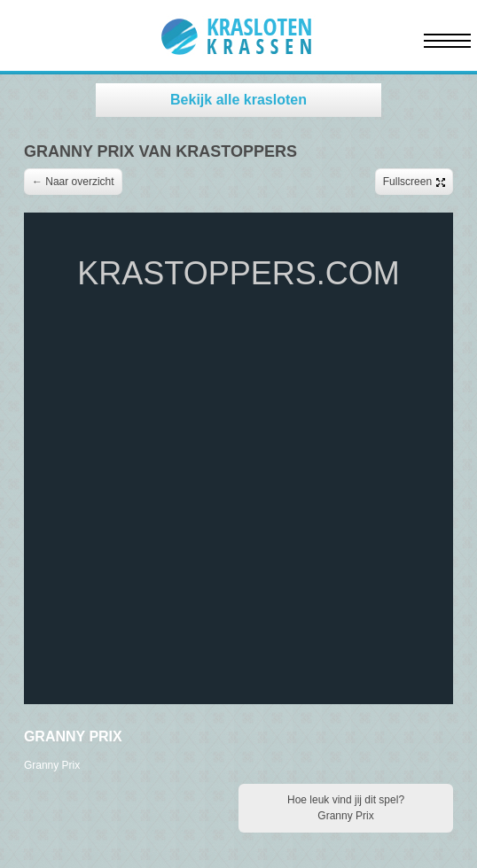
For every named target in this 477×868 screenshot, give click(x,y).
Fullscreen (414, 182)
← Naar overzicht (73, 182)
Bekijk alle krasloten (238, 100)
